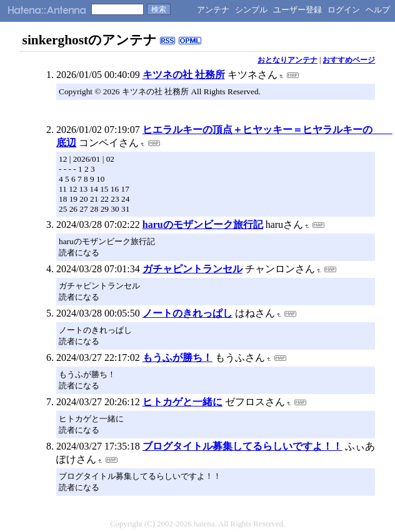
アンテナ (213, 10)
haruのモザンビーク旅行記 (203, 224)
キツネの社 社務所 (184, 75)
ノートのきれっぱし (187, 313)
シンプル (251, 10)
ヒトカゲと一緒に (182, 402)
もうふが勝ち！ (177, 357)
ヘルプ (378, 10)
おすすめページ (349, 60)
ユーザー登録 (297, 10)
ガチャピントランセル (192, 269)
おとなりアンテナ (287, 60)
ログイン (344, 10)
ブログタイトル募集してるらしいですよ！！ (242, 446)
